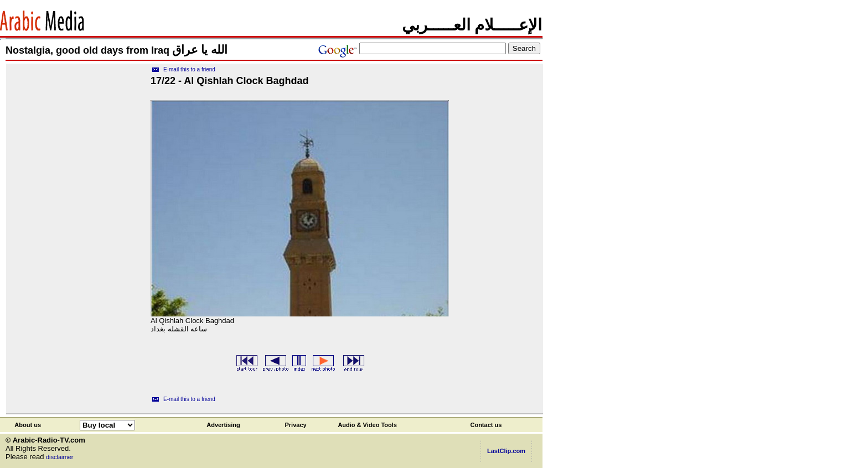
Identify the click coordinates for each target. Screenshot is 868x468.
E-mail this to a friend (189, 69)
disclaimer (60, 457)
